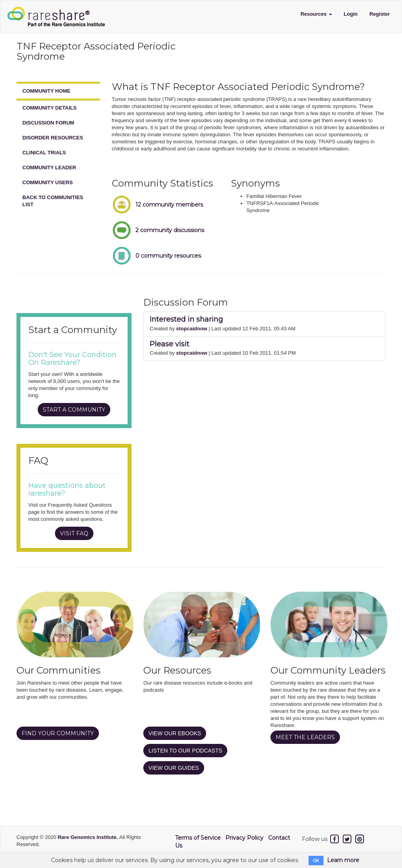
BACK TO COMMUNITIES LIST (53, 201)
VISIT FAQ (74, 533)
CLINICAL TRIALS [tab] (44, 153)
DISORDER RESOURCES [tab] (53, 138)
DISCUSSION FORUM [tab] (48, 123)
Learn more (343, 860)
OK (316, 861)
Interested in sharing (186, 319)
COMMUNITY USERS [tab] (48, 182)
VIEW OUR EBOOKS (175, 733)
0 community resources (168, 256)
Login (351, 14)
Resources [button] (316, 14)
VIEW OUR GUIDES (174, 768)
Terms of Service (198, 838)
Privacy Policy (244, 838)
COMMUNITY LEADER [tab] (49, 168)
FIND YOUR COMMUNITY (58, 733)
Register (380, 14)
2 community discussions (170, 230)
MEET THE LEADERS (305, 737)
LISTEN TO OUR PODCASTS (185, 751)
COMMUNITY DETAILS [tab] (49, 108)
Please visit (169, 344)
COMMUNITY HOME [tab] (47, 91)
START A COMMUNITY (74, 410)
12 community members (169, 205)
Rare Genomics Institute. (89, 837)
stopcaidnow (192, 329)
